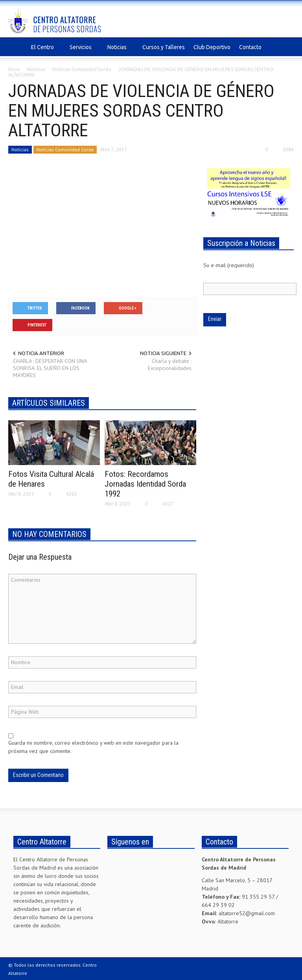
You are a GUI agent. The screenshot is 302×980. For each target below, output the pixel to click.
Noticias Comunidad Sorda (65, 149)
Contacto (250, 47)
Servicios (82, 51)
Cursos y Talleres (164, 47)
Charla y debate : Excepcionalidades (170, 365)
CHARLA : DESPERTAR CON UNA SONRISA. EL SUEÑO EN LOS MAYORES (50, 368)
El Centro (44, 51)
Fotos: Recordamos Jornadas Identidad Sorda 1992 (145, 484)
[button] (286, 47)
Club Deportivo (212, 47)
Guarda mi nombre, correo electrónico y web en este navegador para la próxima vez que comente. (93, 747)
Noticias (118, 51)
